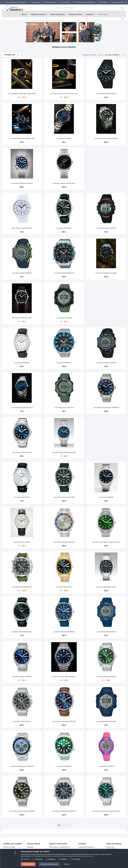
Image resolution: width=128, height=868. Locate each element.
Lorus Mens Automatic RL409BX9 (78, 630)
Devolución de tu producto (35, 848)
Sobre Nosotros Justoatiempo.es (59, 845)
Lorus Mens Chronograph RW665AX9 (78, 809)
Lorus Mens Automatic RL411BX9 (78, 495)
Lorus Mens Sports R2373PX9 (111, 630)
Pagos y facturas (9, 848)
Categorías (90, 14)
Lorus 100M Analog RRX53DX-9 (45, 226)
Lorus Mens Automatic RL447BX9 (78, 540)
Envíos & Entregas (9, 845)
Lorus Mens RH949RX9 (78, 764)
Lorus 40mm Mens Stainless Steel (45, 406)
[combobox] (69, 8)
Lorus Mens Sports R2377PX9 (78, 406)
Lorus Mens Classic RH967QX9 (110, 675)
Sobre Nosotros (103, 14)
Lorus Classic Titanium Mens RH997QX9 (110, 406)
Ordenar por (101, 53)
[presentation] (2, 2)
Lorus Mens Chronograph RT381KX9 (78, 719)
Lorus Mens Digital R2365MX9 (45, 271)
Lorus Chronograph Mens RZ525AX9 (45, 764)
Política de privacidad (56, 857)
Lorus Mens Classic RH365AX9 (45, 675)
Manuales (30, 845)
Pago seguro (7, 851)
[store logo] (13, 8)
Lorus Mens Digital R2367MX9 (110, 361)
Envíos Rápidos (36, 2)
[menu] (64, 14)
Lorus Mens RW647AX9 (78, 361)
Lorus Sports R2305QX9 (78, 316)
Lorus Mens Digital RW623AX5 (78, 271)
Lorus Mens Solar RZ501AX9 (45, 719)
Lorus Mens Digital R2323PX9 (110, 226)
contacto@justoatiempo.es (86, 845)
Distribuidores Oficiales (51, 2)
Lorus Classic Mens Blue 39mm (45, 450)
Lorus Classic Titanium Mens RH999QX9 (45, 809)
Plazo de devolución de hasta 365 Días (17, 2)
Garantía (30, 851)
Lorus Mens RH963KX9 (78, 136)
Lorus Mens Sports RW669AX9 (45, 585)
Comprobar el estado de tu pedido (60, 854)
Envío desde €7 (65, 2)
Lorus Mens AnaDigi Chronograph (111, 271)
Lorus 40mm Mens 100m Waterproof (78, 675)
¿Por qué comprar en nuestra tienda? (61, 851)
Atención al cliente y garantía (13, 857)
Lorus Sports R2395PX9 (111, 764)
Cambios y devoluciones (11, 854)
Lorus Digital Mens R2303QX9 (111, 719)
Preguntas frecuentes (56, 848)
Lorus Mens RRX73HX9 (45, 495)
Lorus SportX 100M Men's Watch (45, 316)
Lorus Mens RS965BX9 (45, 361)
